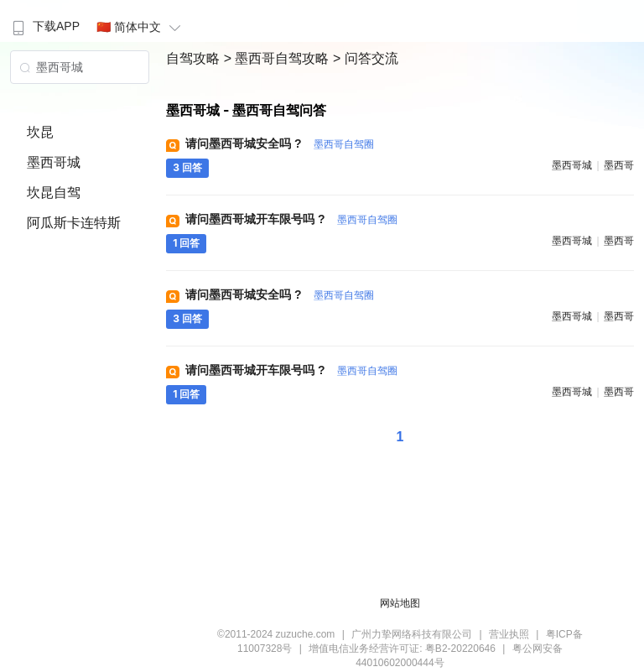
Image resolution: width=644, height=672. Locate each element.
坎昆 (40, 132)
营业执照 (509, 634)
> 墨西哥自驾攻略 (278, 58)
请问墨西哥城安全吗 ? (279, 143)
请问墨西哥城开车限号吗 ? (291, 219)
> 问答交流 (366, 58)
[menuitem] (44, 21)
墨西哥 (619, 165)
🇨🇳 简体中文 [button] (141, 27)
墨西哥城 (54, 162)
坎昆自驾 (54, 193)
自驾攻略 (195, 58)
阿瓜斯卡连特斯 (74, 223)
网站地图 (400, 603)
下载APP (44, 26)
